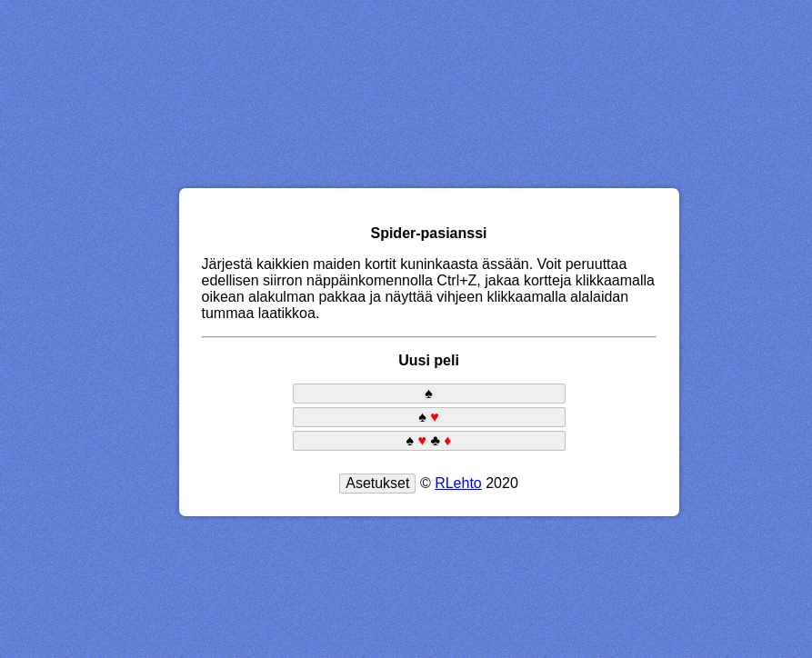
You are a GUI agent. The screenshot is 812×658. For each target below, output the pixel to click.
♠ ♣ (428, 440)
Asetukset (377, 483)
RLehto (458, 483)
